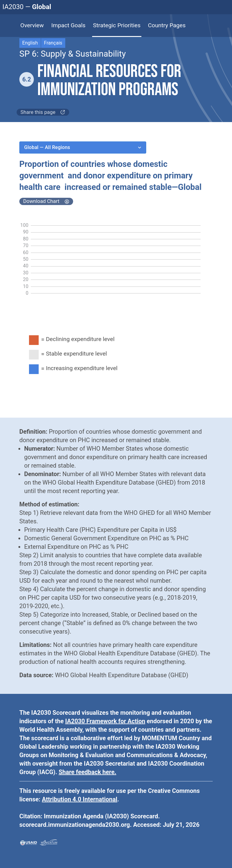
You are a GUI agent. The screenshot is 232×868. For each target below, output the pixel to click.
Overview (32, 25)
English (30, 43)
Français (53, 43)
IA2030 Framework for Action (105, 721)
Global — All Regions (83, 147)
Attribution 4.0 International (80, 799)
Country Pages (167, 25)
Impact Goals (68, 25)
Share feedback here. (87, 772)
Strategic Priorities (117, 25)
